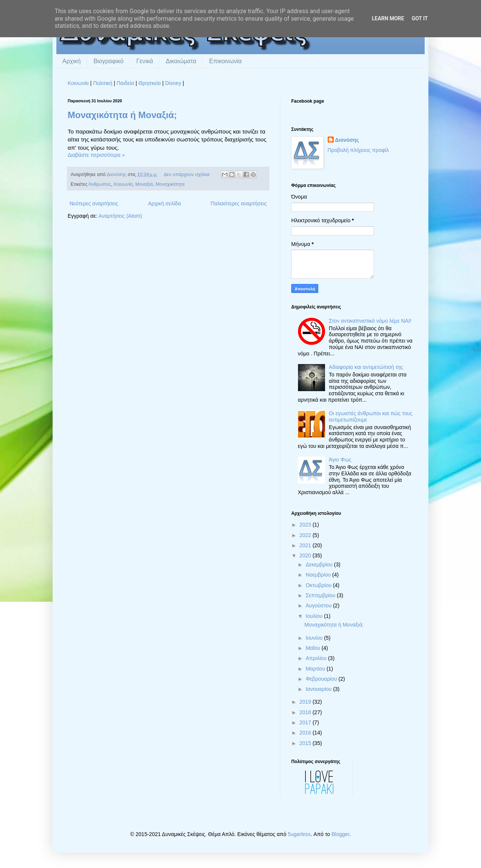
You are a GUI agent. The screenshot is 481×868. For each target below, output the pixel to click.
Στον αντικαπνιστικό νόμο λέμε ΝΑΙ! (370, 321)
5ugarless (299, 834)
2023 (306, 525)
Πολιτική (103, 83)
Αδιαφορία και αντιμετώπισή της (366, 367)
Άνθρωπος (100, 184)
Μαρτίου (316, 669)
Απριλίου (317, 658)
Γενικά (145, 61)
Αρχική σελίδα (164, 203)
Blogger (340, 834)
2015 (306, 743)
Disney (173, 83)
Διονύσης (347, 140)
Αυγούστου (319, 605)
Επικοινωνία (225, 61)
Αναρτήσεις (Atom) (120, 216)
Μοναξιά (144, 184)
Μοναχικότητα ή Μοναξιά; (122, 115)
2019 (306, 702)
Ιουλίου (315, 616)
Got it (420, 18)
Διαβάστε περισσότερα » (96, 155)
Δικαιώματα (181, 61)
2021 (306, 545)
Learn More (388, 18)
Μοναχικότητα (170, 184)
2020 (306, 555)
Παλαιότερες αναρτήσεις (239, 203)
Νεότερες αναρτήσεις (94, 203)
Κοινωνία (78, 83)
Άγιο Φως (340, 460)
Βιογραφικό (109, 61)
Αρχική (72, 61)
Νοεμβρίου (319, 575)
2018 (306, 712)
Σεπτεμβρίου (321, 595)
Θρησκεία (150, 83)
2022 (306, 535)
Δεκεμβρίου (320, 565)
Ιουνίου (315, 638)
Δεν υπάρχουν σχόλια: (188, 175)
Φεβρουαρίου (322, 679)
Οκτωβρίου (319, 585)
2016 (306, 733)
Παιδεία (125, 83)
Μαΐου (313, 648)
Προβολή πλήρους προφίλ (358, 150)
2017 (306, 722)
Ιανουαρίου (319, 689)
